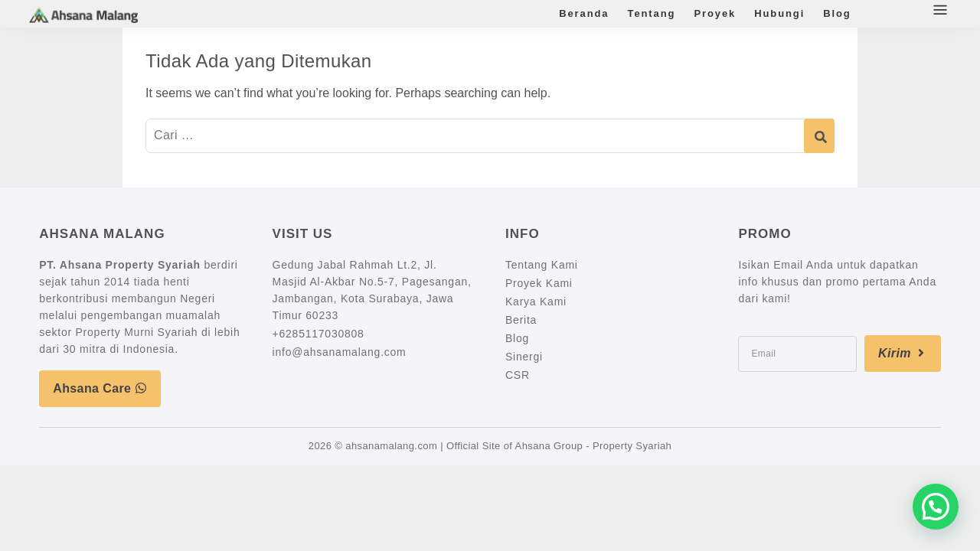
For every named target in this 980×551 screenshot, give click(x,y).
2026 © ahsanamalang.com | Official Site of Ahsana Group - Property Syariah (490, 446)
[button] (936, 507)
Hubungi (779, 13)
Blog (837, 13)
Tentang (652, 13)
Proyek (715, 13)
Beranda (584, 13)
